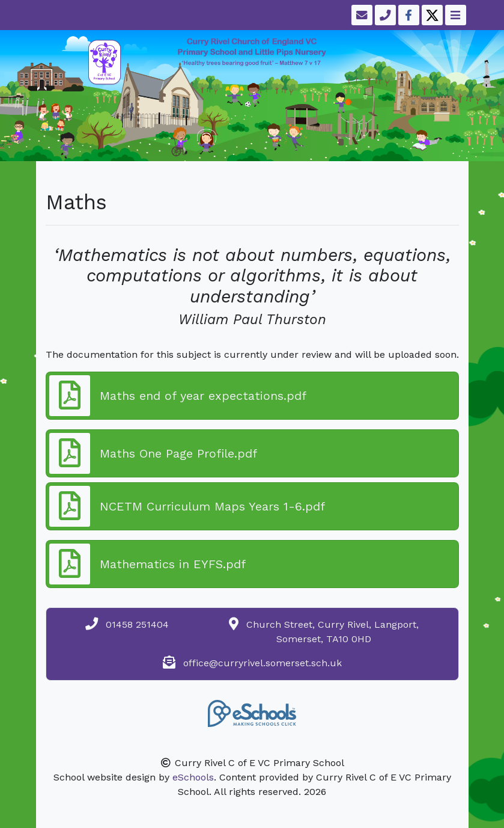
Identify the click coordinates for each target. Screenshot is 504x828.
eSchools (193, 777)
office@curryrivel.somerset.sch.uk (263, 663)
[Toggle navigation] (454, 15)
